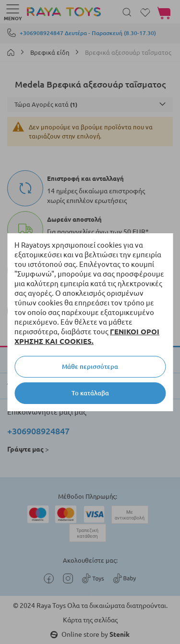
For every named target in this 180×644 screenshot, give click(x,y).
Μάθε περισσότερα (90, 366)
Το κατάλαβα (90, 393)
